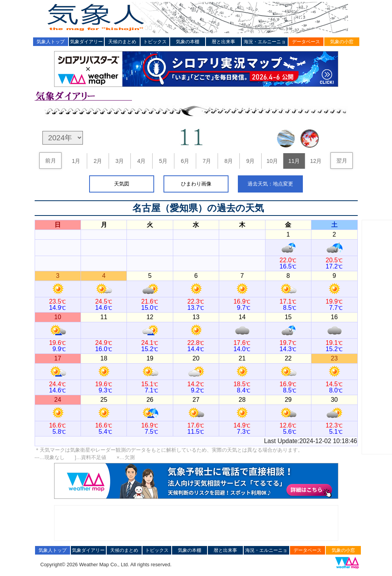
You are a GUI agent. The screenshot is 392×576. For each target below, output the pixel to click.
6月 (185, 161)
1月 (76, 161)
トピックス (155, 42)
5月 (163, 161)
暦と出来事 (223, 42)
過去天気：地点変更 (270, 184)
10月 (272, 161)
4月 (141, 161)
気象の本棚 (188, 42)
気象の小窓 (342, 42)
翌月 (342, 161)
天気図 (122, 184)
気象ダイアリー (86, 42)
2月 (98, 161)
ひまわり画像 (196, 184)
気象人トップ (51, 42)
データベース (306, 42)
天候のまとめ (122, 42)
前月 (51, 161)
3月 (120, 161)
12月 (316, 161)
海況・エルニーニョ (265, 42)
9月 (250, 161)
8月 (229, 161)
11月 (294, 161)
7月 (207, 161)
